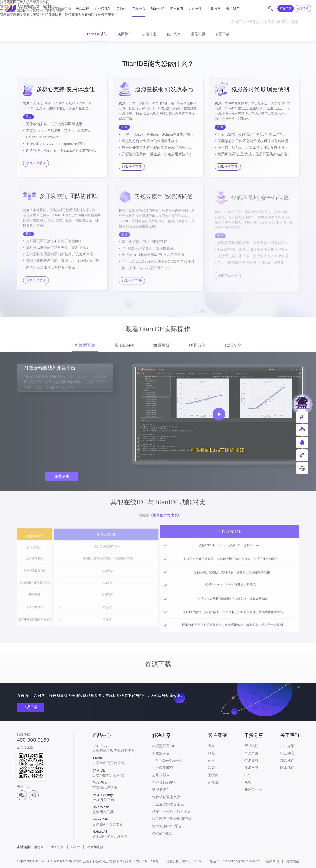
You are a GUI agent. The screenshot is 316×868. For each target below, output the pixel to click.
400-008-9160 (33, 740)
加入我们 (287, 760)
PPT (248, 775)
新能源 (213, 782)
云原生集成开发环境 (114, 760)
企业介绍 (287, 746)
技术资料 (251, 760)
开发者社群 (253, 790)
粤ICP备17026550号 (143, 861)
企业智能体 (103, 6)
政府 (212, 760)
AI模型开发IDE (164, 746)
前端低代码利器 (114, 785)
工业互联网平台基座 (168, 804)
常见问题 (198, 34)
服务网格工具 (114, 809)
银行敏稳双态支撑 (166, 797)
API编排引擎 (162, 833)
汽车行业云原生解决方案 (172, 811)
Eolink (75, 847)
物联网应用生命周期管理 (172, 819)
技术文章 (251, 768)
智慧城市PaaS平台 (167, 826)
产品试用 (251, 746)
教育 (212, 768)
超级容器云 (161, 775)
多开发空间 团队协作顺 (282, 22)
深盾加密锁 (95, 847)
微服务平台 (161, 790)
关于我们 (233, 8)
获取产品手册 (36, 163)
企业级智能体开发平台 (114, 834)
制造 (212, 753)
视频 (248, 782)
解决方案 (158, 8)
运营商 (213, 775)
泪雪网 (39, 847)
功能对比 (149, 34)
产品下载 (31, 707)
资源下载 (222, 34)
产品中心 (139, 8)
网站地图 (292, 861)
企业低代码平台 (164, 782)
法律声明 (272, 861)
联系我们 (287, 768)
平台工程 (82, 6)
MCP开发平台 (114, 797)
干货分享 (214, 8)
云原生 (122, 8)
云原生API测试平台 (114, 822)
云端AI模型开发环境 (114, 773)
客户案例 (176, 8)
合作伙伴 (195, 8)
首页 (238, 22)
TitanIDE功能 (97, 34)
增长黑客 (57, 847)
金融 (212, 746)
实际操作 (125, 34)
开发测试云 (161, 753)
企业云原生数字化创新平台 (114, 748)
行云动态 (287, 753)
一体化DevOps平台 (167, 760)
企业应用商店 (163, 768)
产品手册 (251, 753)
